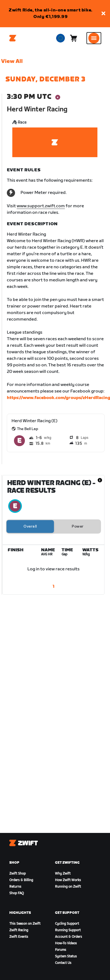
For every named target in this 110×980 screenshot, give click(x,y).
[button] (103, 14)
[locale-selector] (60, 38)
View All (12, 61)
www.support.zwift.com (41, 206)
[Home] (13, 38)
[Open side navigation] (94, 38)
